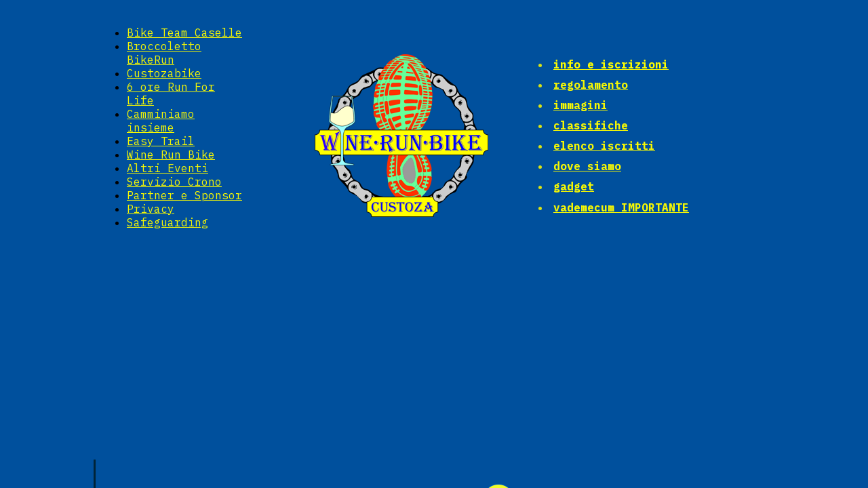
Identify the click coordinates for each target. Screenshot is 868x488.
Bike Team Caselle (184, 33)
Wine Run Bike (171, 155)
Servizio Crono (174, 182)
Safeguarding (167, 222)
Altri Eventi (167, 168)
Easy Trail (161, 141)
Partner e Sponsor (184, 195)
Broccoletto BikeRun (164, 53)
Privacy (151, 209)
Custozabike (164, 73)
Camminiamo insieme (161, 121)
